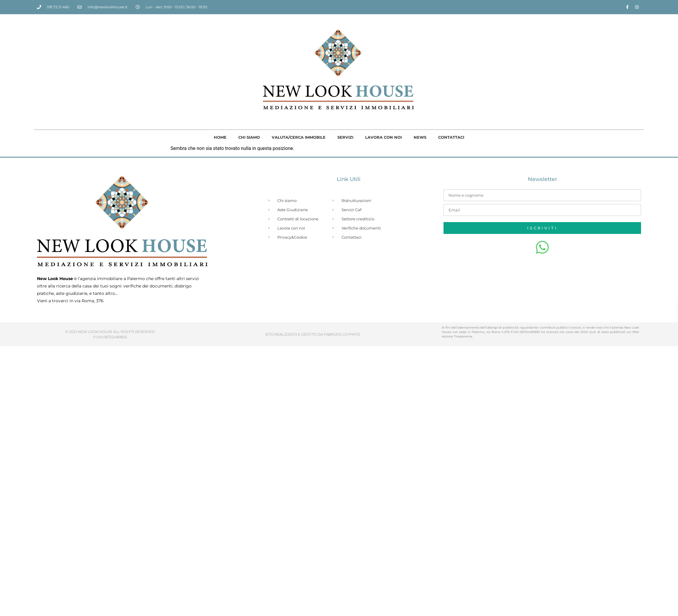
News (420, 137)
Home (220, 137)
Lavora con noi (384, 137)
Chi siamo (249, 137)
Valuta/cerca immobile (299, 137)
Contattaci (451, 137)
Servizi (345, 137)
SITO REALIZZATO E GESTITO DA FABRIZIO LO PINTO (313, 334)
